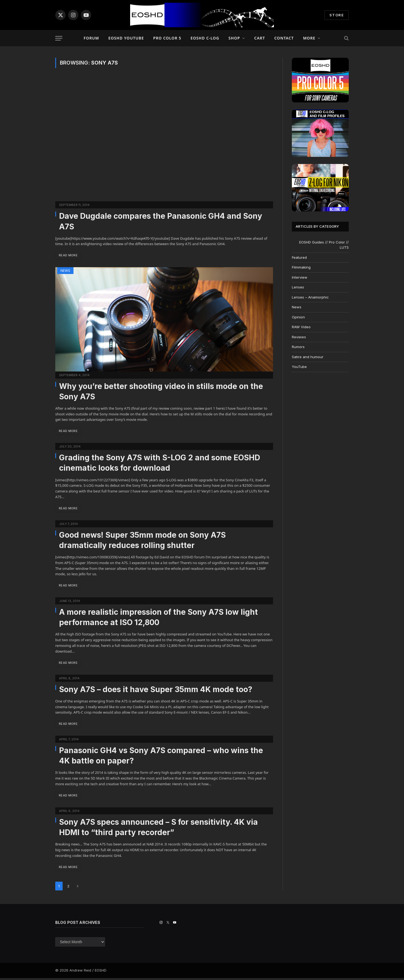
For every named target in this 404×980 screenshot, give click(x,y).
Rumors (298, 347)
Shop (234, 38)
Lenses (298, 287)
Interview (300, 277)
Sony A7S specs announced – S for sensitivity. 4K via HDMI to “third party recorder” (158, 829)
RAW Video (301, 327)
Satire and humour (308, 357)
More (309, 38)
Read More (69, 255)
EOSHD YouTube (126, 38)
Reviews (299, 337)
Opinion (298, 317)
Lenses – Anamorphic (310, 297)
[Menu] (59, 38)
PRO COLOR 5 (167, 38)
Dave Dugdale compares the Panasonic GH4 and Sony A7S (161, 221)
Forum (91, 38)
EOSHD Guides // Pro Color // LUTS (324, 245)
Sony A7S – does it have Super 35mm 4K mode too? (156, 690)
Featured (299, 257)
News (65, 271)
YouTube (299, 367)
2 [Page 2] (68, 888)
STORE (337, 15)
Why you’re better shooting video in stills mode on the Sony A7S (161, 392)
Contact (284, 38)
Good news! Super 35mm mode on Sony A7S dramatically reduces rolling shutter (142, 541)
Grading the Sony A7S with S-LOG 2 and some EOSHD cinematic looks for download (160, 463)
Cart (260, 38)
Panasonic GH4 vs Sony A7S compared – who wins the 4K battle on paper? (161, 757)
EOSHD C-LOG (205, 38)
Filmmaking (301, 267)
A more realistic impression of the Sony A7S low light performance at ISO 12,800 (158, 618)
